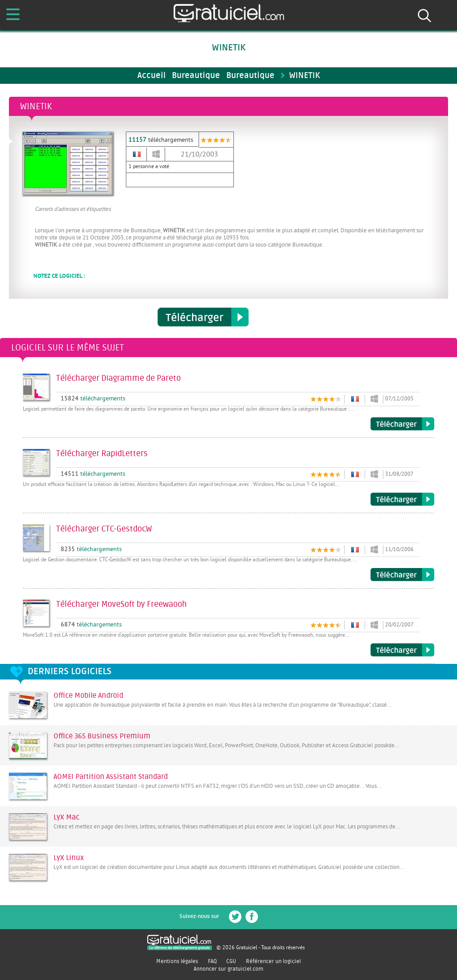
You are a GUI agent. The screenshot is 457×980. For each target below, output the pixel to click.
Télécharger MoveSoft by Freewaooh (402, 650)
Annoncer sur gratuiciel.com (228, 969)
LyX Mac (66, 817)
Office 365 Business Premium (102, 736)
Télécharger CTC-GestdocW (402, 575)
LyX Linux (69, 858)
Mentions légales (177, 961)
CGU (231, 961)
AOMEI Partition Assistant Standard (111, 777)
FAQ (212, 961)
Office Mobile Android (88, 696)
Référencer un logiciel (273, 961)
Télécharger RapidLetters (402, 499)
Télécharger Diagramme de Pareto (402, 424)
